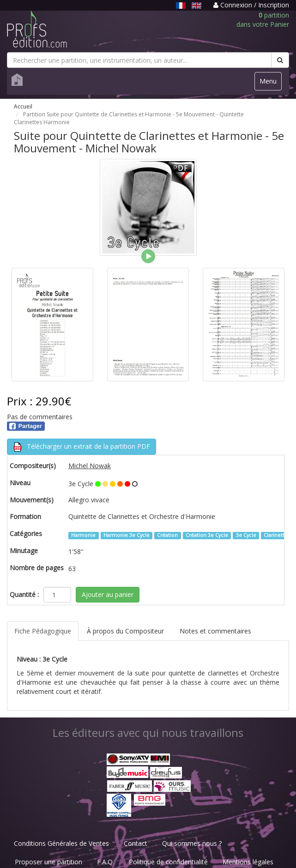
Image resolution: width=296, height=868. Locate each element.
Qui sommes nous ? (192, 843)
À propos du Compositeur (125, 631)
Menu (270, 83)
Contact (136, 843)
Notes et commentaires (215, 631)
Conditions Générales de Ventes (61, 843)
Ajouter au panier (108, 594)
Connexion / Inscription (251, 5)
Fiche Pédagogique (43, 631)
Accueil (23, 106)
